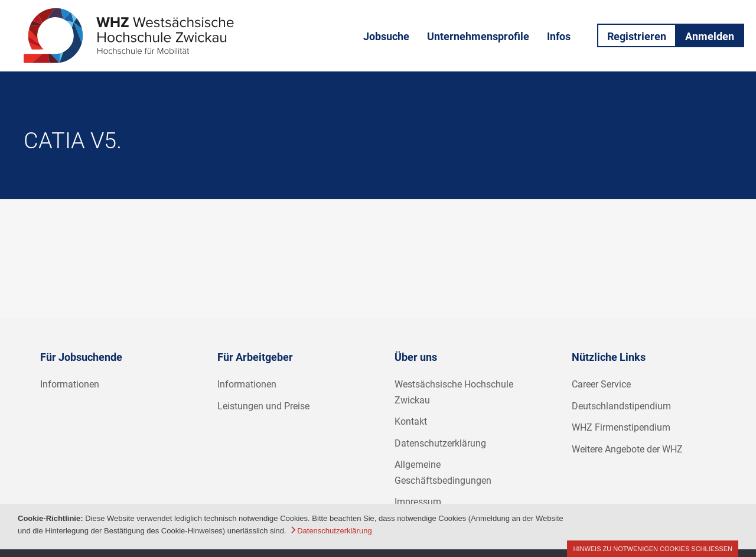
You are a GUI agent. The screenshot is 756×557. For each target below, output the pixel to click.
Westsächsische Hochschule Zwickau (454, 392)
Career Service (601, 384)
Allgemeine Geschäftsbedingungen (443, 473)
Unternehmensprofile (478, 36)
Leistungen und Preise (263, 406)
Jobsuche (386, 36)
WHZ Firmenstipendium (621, 427)
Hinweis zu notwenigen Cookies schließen (653, 549)
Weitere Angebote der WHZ (627, 449)
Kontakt (411, 421)
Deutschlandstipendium (621, 406)
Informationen (70, 384)
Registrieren (637, 36)
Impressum (418, 502)
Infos (559, 36)
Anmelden (710, 36)
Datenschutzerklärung (440, 443)
